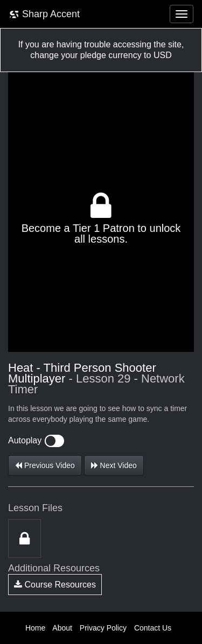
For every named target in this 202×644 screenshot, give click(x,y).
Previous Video (45, 465)
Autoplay (36, 440)
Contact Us (153, 628)
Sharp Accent (44, 14)
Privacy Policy (103, 628)
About (62, 628)
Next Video (114, 465)
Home (35, 628)
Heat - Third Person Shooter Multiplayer (82, 373)
